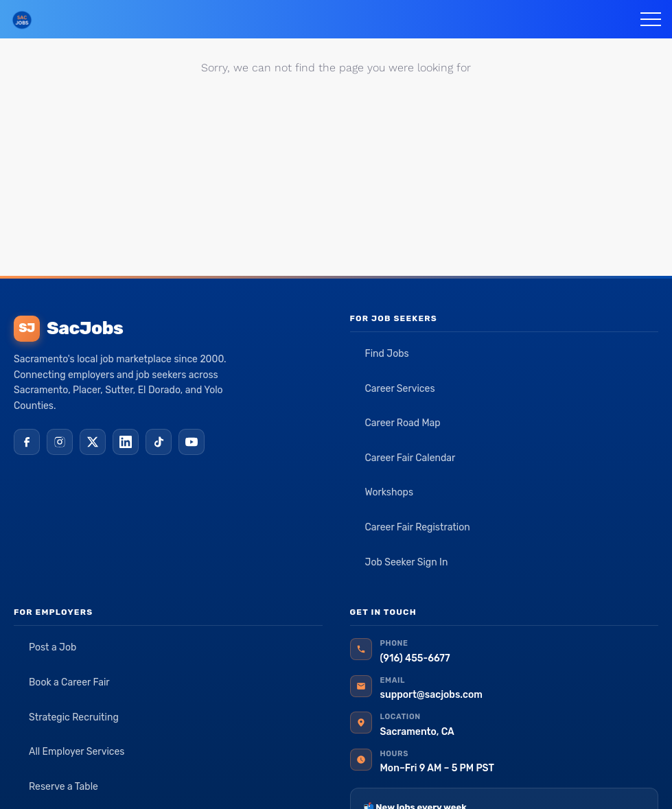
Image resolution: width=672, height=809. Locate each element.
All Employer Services (77, 752)
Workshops (390, 492)
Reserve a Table (63, 787)
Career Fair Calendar (410, 458)
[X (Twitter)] (93, 442)
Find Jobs (387, 354)
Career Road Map (403, 423)
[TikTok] (159, 442)
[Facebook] (27, 442)
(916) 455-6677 (415, 658)
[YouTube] (192, 442)
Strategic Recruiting (74, 717)
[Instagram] (60, 442)
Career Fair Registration (418, 527)
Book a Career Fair (69, 682)
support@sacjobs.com (431, 695)
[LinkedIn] (126, 442)
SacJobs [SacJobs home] (68, 329)
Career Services (400, 389)
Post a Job (53, 647)
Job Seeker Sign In (407, 562)
